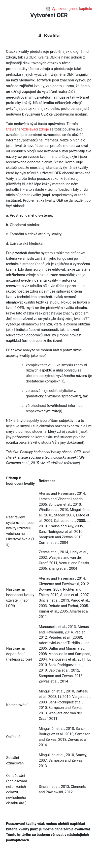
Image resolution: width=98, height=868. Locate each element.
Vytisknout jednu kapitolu (69, 9)
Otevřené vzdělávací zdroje (27, 129)
